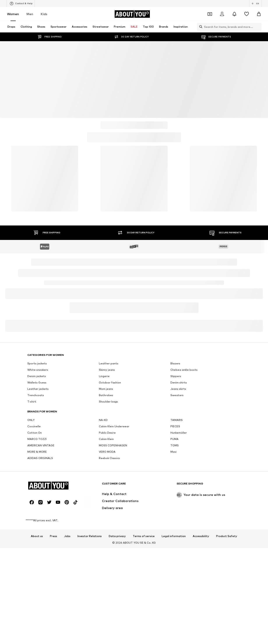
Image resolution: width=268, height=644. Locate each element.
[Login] (222, 14)
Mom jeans (106, 389)
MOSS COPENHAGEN (113, 445)
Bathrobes (106, 395)
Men (30, 14)
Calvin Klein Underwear (114, 426)
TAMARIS (177, 420)
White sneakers (38, 370)
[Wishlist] (247, 14)
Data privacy (117, 536)
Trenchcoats (36, 395)
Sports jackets (37, 363)
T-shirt (32, 402)
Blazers (175, 363)
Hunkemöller (179, 433)
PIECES (175, 426)
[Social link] (32, 502)
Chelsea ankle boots (184, 370)
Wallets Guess (37, 382)
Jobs (67, 536)
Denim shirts (179, 382)
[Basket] (259, 14)
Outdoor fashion (110, 382)
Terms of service (144, 536)
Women (13, 14)
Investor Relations (90, 536)
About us (37, 536)
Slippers (176, 376)
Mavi (173, 452)
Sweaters (177, 395)
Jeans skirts (178, 389)
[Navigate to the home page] (132, 14)
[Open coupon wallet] (210, 14)
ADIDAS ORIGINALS (40, 458)
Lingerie (104, 376)
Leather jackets (38, 389)
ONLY (31, 420)
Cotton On (35, 433)
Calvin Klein (106, 439)
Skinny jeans (107, 370)
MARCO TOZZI (37, 439)
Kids (44, 14)
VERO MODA (107, 452)
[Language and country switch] (255, 4)
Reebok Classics (109, 458)
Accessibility (201, 536)
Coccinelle (34, 426)
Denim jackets (37, 376)
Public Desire (107, 433)
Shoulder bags (108, 402)
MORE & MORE (37, 452)
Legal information (174, 536)
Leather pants (109, 363)
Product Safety (227, 536)
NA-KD (103, 420)
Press (53, 536)
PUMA (174, 439)
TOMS (175, 445)
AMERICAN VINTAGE (41, 445)
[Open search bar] (200, 27)
